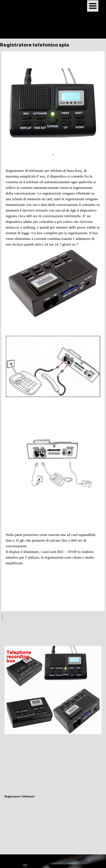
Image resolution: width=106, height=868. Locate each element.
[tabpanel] (53, 331)
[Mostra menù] (93, 6)
